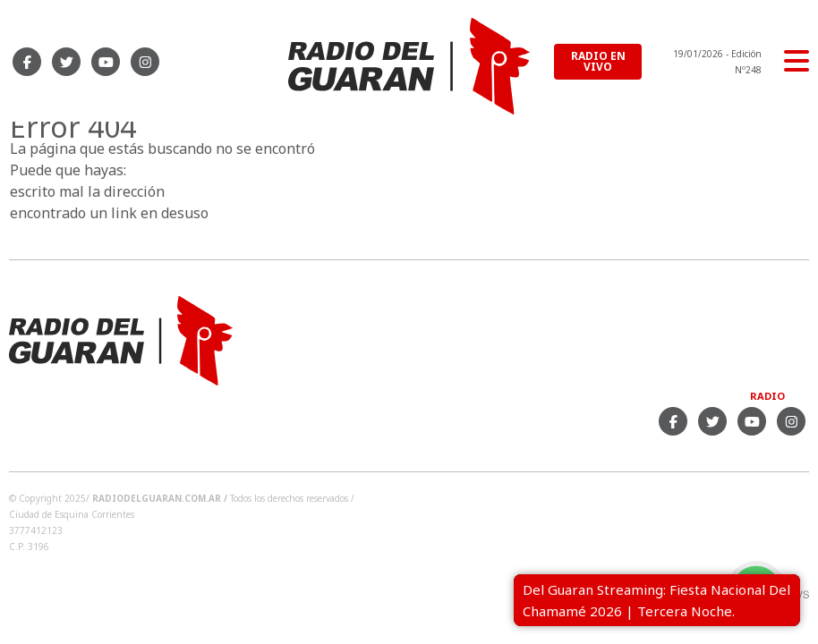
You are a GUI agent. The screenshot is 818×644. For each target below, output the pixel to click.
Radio (767, 396)
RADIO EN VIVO (598, 61)
